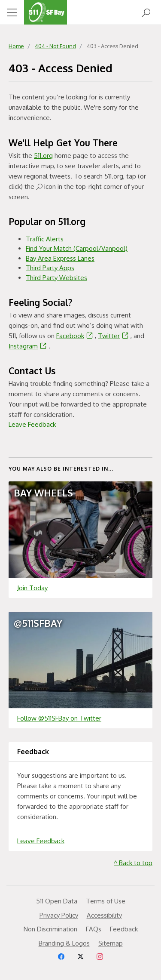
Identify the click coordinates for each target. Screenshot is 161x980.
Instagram (29, 346)
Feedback (124, 929)
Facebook (76, 336)
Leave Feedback (32, 424)
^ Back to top (133, 863)
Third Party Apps (50, 268)
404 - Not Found (55, 46)
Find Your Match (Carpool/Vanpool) (77, 248)
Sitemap (111, 943)
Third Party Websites (56, 278)
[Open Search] (146, 12)
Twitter (114, 336)
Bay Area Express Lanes (60, 258)
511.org (43, 156)
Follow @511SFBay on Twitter (59, 718)
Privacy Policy (59, 915)
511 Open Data (57, 901)
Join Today (32, 588)
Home (16, 46)
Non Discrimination (50, 929)
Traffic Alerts (45, 239)
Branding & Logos (64, 943)
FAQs (94, 929)
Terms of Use (106, 901)
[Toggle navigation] (12, 12)
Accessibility (104, 915)
